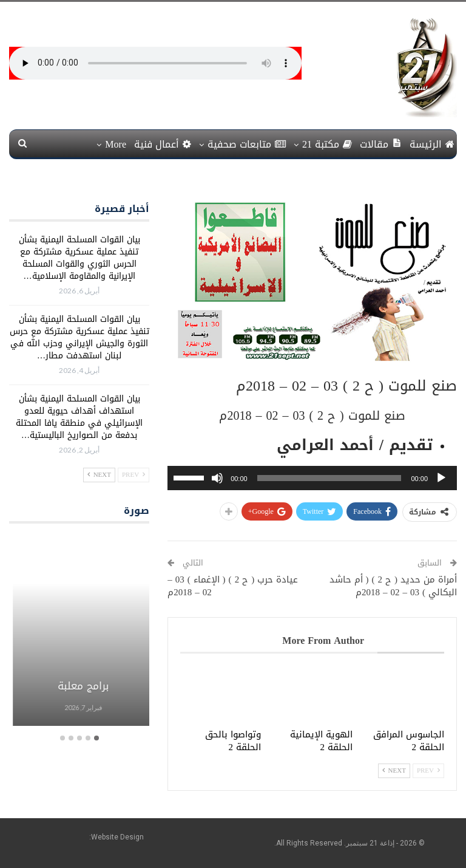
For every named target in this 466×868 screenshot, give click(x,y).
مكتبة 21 (327, 144)
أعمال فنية (163, 144)
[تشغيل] (441, 478)
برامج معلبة (79, 686)
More (116, 144)
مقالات (381, 144)
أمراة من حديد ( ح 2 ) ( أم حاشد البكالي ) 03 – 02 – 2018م (393, 586)
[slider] (329, 478)
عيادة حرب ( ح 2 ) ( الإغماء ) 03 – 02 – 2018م (233, 586)
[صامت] (217, 478)
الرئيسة (432, 144)
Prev (428, 771)
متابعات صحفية (247, 144)
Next (394, 771)
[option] (79, 632)
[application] (312, 478)
